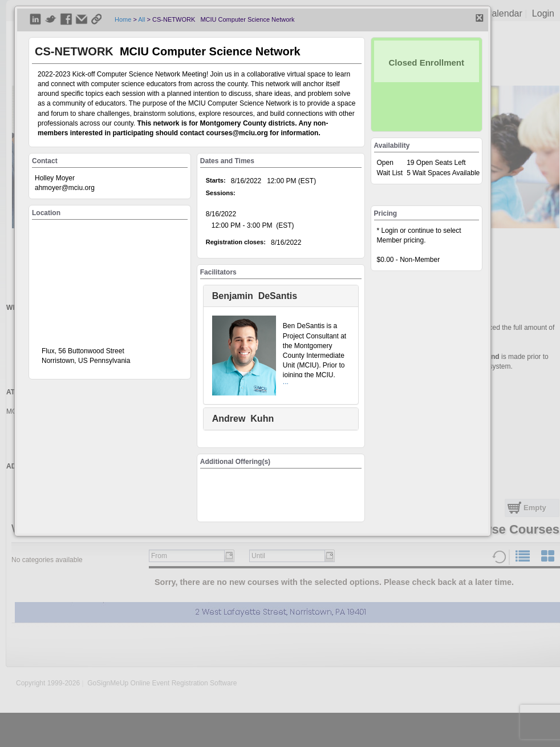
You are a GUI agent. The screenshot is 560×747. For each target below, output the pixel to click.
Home (123, 19)
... (286, 382)
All (141, 19)
